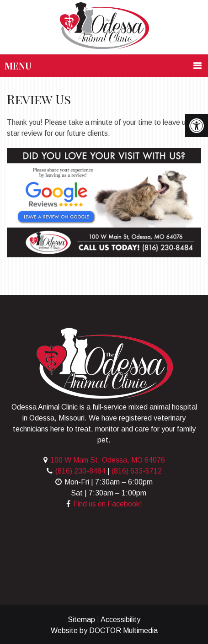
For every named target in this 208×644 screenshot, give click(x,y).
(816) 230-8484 (80, 471)
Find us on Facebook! (108, 504)
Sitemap (81, 620)
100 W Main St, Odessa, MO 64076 (108, 460)
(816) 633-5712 (137, 471)
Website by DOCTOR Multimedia (104, 631)
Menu (18, 66)
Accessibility (120, 620)
